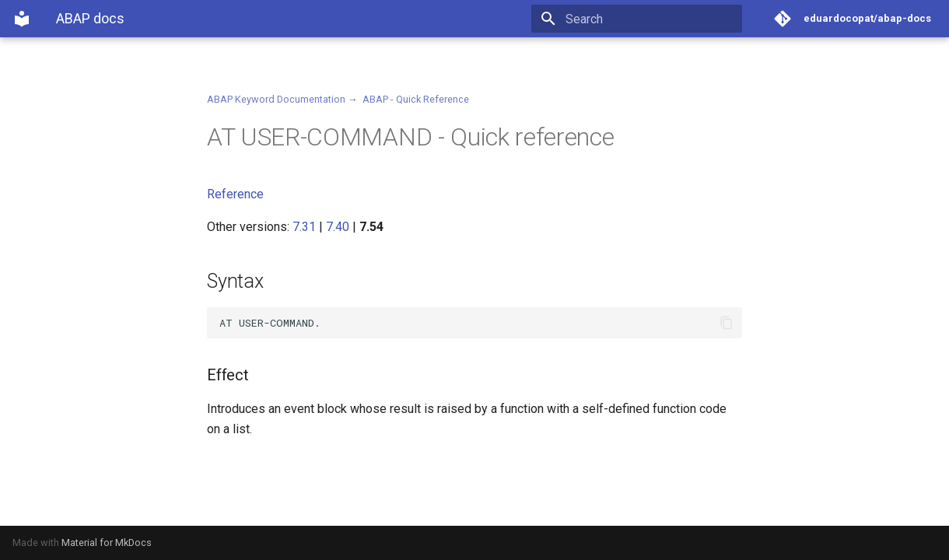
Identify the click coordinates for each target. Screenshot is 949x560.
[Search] (651, 19)
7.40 (338, 227)
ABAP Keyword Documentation (276, 99)
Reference (235, 194)
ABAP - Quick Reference (416, 99)
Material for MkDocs (107, 542)
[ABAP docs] (22, 19)
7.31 (304, 227)
